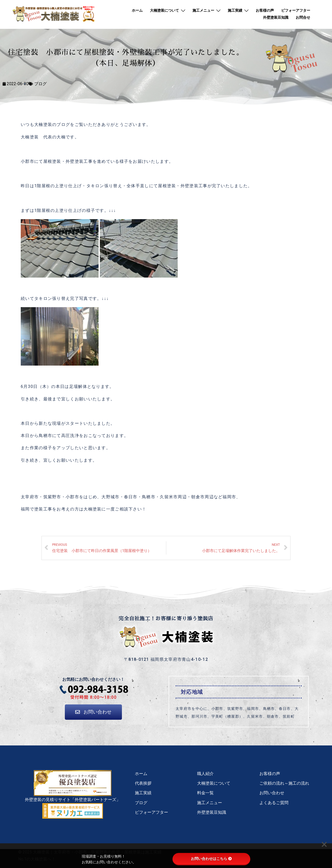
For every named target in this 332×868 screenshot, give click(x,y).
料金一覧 (205, 793)
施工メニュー (203, 11)
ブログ (40, 84)
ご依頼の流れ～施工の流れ (284, 783)
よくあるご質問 (274, 803)
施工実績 (235, 11)
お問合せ (303, 18)
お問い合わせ (272, 793)
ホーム (137, 11)
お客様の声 (265, 11)
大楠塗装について (164, 11)
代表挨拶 (143, 783)
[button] (93, 712)
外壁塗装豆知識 (276, 18)
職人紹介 (205, 774)
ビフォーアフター (296, 11)
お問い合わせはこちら (211, 859)
